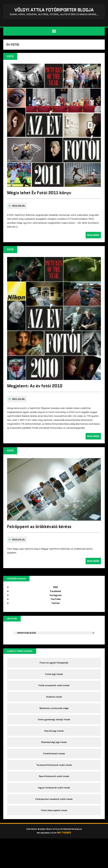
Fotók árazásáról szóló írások (54, 699)
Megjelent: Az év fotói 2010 (35, 395)
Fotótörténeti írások (54, 775)
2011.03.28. (19, 408)
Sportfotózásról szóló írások (54, 800)
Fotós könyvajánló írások (54, 838)
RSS (56, 596)
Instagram (56, 604)
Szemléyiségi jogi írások (54, 762)
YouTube (56, 608)
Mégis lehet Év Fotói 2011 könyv (40, 203)
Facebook (56, 600)
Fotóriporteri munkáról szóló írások (54, 826)
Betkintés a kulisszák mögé (54, 724)
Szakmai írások (54, 711)
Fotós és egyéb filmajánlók (54, 673)
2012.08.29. (19, 216)
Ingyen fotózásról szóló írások (54, 813)
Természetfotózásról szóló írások (54, 787)
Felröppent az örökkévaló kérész (40, 534)
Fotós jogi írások (54, 686)
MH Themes (67, 862)
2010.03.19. (19, 548)
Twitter (56, 612)
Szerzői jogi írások (54, 749)
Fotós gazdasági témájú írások (54, 737)
